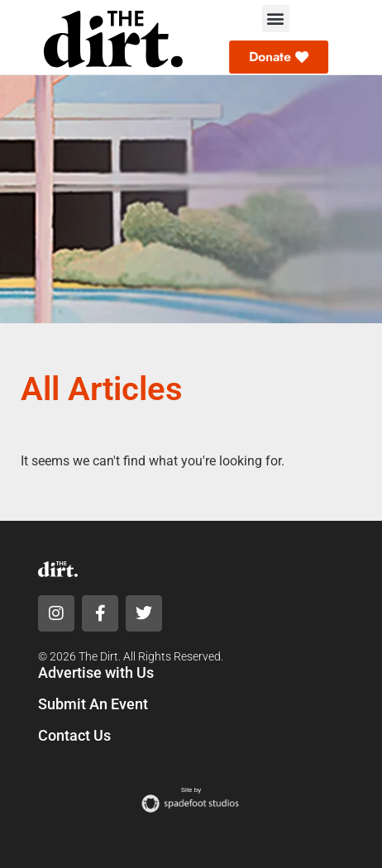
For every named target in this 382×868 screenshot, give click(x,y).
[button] (276, 19)
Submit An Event (93, 704)
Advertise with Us (96, 672)
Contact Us (74, 735)
